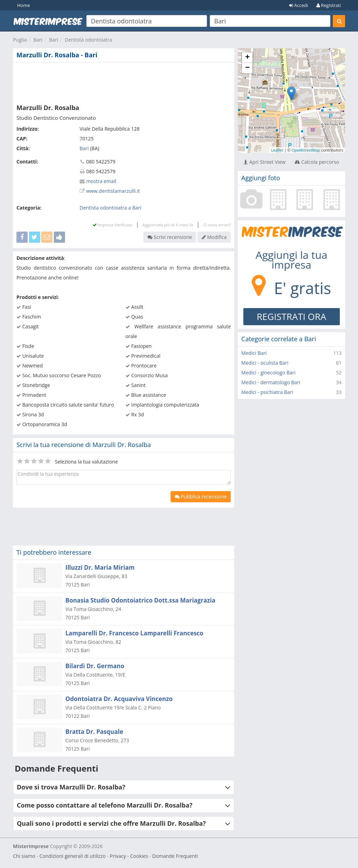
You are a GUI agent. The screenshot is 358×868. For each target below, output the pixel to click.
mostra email (101, 181)
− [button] (247, 68)
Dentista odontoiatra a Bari (111, 208)
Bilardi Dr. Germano (95, 666)
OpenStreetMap (306, 150)
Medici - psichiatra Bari (267, 392)
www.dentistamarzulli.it (113, 191)
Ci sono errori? (217, 225)
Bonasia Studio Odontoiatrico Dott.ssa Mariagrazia (140, 600)
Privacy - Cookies (129, 856)
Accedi (299, 5)
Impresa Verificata (112, 225)
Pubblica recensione (201, 497)
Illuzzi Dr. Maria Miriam (100, 567)
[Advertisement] (124, 82)
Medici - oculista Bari (265, 363)
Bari (38, 40)
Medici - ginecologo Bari (268, 373)
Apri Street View (264, 162)
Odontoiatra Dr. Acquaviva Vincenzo (119, 699)
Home (24, 5)
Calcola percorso (317, 162)
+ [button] (247, 58)
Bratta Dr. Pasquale (94, 732)
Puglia (20, 40)
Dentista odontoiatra (88, 40)
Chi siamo (24, 856)
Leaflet (277, 150)
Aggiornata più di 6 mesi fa (168, 225)
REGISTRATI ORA (291, 316)
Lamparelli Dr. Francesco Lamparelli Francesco (134, 633)
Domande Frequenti (175, 856)
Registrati (329, 5)
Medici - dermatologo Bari (271, 382)
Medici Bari (254, 353)
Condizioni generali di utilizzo (73, 856)
